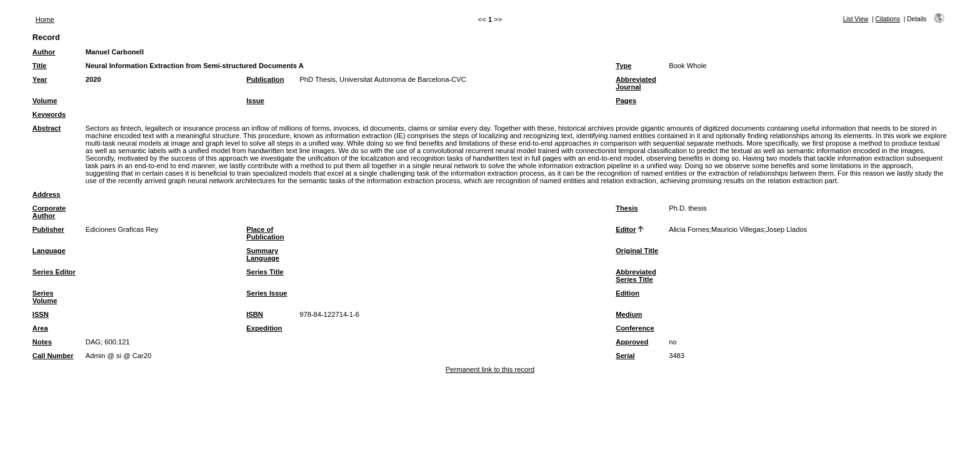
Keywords (49, 114)
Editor (626, 229)
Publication (265, 79)
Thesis (627, 208)
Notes (42, 342)
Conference (635, 328)
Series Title (265, 272)
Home (45, 19)
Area (40, 328)
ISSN (41, 314)
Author (44, 52)
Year (40, 79)
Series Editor (54, 272)
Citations (887, 19)
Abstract (47, 128)
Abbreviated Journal (636, 83)
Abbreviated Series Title (636, 276)
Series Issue (267, 293)
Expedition (264, 328)
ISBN (255, 314)
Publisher (48, 229)
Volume (45, 101)
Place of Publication (265, 233)
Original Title (637, 251)
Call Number (53, 356)
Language (49, 251)
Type (623, 66)
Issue (255, 101)
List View (856, 19)
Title (40, 66)
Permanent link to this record (490, 369)
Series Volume (45, 297)
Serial (625, 356)
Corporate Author (49, 212)
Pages (626, 101)
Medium (629, 314)
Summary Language (263, 254)
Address (47, 194)
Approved (632, 342)
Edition (627, 293)
